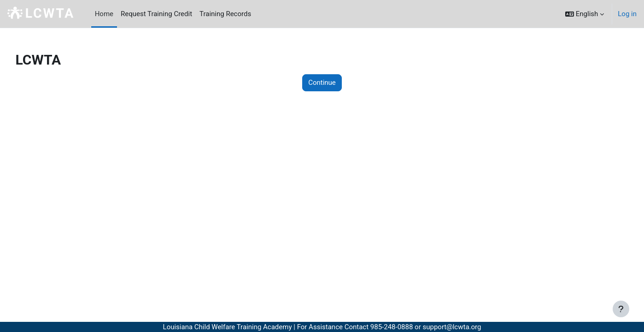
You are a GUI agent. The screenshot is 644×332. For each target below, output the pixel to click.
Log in (627, 14)
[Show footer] (621, 309)
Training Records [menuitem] (225, 14)
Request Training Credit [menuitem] (156, 14)
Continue (322, 83)
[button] (585, 14)
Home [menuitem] (104, 14)
